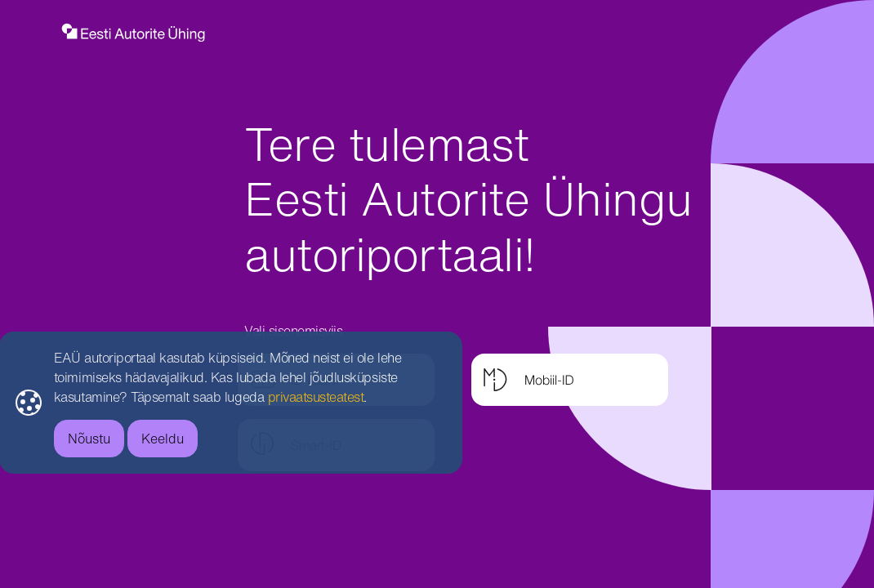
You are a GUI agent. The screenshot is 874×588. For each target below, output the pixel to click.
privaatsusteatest (300, 397)
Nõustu (73, 439)
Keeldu (147, 439)
